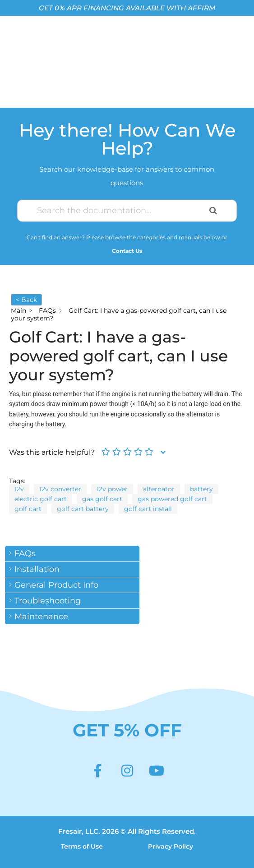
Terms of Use (82, 846)
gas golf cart (102, 499)
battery (201, 489)
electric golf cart (41, 499)
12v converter (60, 489)
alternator (159, 489)
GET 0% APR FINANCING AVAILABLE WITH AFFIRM (127, 8)
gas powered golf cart (172, 499)
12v (19, 489)
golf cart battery (83, 509)
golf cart (28, 509)
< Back (26, 300)
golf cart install (148, 509)
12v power (112, 489)
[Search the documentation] (213, 211)
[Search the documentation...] (116, 211)
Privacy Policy (171, 846)
